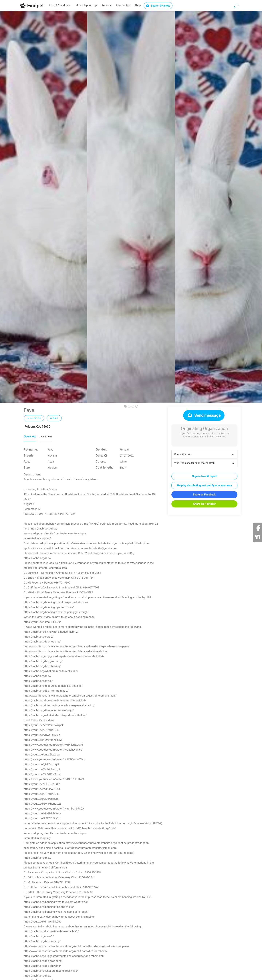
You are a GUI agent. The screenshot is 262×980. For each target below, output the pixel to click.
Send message (204, 415)
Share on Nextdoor (204, 504)
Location (46, 436)
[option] (44, 207)
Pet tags (107, 5)
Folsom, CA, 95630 (38, 426)
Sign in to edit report (204, 476)
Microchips (123, 5)
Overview (30, 436)
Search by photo (158, 6)
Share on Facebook (204, 495)
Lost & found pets (60, 5)
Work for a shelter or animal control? (205, 463)
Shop (138, 5)
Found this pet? (205, 454)
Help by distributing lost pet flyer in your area (204, 485)
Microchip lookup (86, 5)
